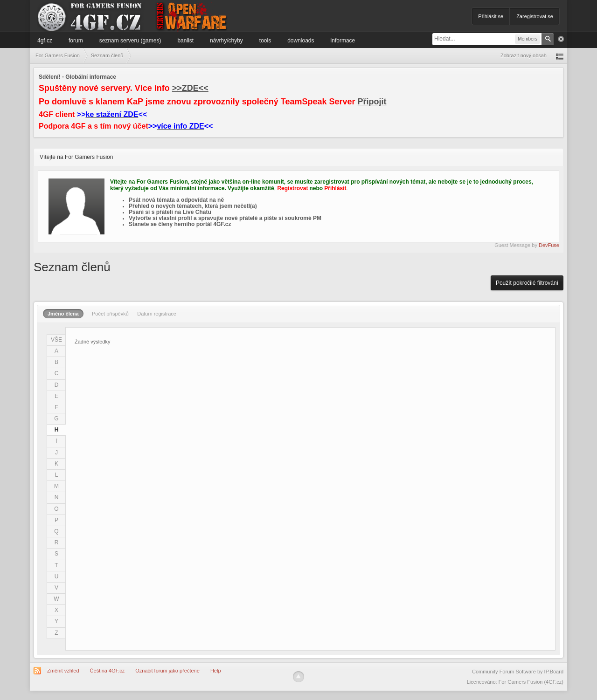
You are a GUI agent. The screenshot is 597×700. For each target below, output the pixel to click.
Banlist (185, 41)
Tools (265, 41)
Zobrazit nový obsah (524, 55)
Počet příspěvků (110, 314)
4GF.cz (45, 41)
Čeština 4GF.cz (108, 671)
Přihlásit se (491, 16)
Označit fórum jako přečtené (167, 671)
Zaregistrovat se (535, 16)
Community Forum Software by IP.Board (518, 672)
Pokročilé (561, 39)
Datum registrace (157, 314)
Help (216, 671)
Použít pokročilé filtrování (527, 283)
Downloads (301, 41)
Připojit (372, 102)
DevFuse (549, 245)
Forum (76, 41)
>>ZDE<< (190, 88)
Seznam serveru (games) (130, 41)
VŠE (56, 340)
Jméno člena (63, 314)
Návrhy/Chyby (226, 41)
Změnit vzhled (63, 671)
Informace (343, 41)
